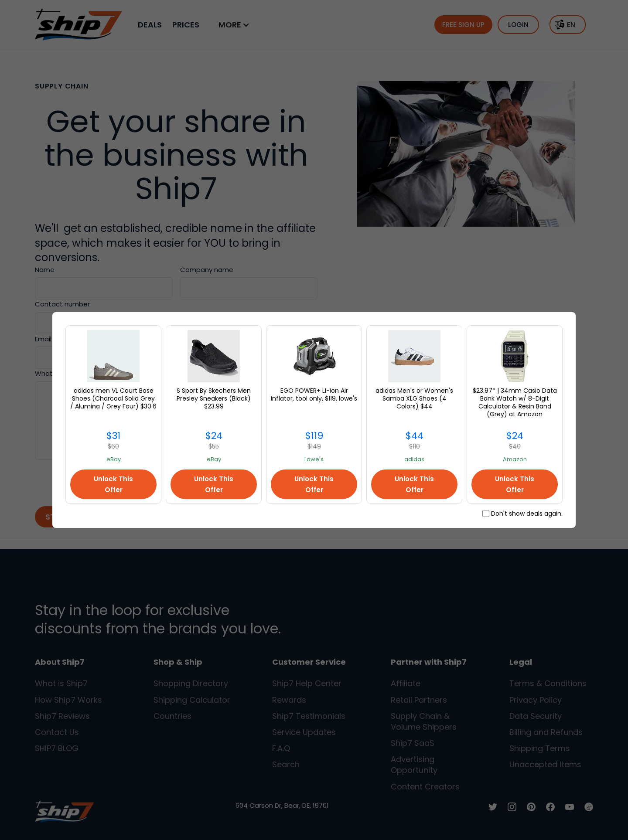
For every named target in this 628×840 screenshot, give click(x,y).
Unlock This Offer (113, 484)
